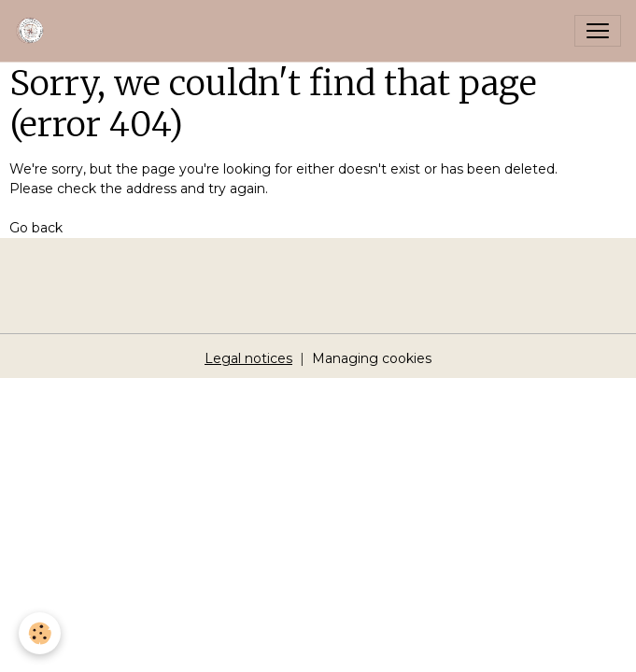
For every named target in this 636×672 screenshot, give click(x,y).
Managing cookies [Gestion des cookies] (372, 358)
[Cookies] (40, 633)
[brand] (35, 31)
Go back (36, 228)
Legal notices (248, 358)
